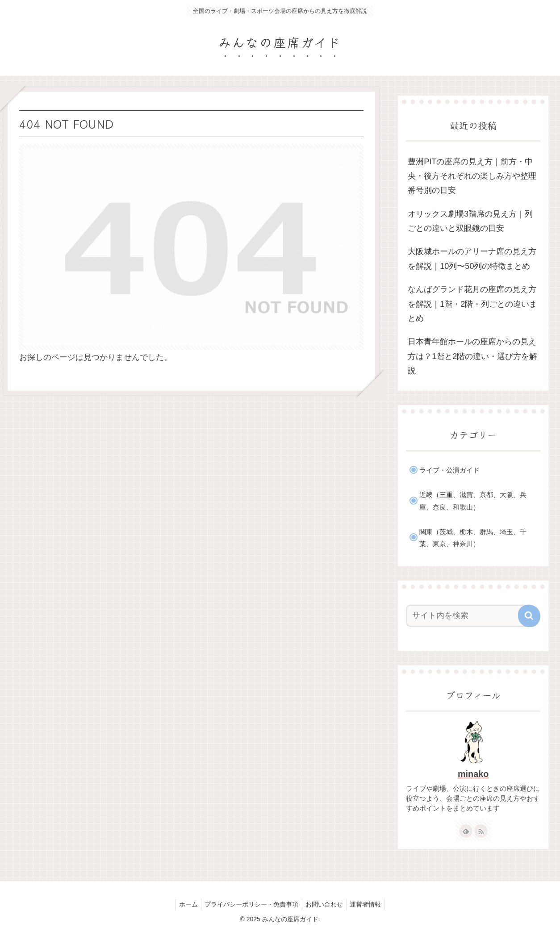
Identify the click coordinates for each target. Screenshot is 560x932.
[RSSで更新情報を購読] (481, 831)
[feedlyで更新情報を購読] (466, 831)
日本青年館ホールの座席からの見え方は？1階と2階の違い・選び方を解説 (472, 356)
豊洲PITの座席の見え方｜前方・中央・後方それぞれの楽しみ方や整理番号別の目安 (472, 176)
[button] (529, 616)
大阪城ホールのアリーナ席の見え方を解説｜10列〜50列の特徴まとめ (472, 259)
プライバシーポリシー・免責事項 (251, 904)
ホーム (185, 904)
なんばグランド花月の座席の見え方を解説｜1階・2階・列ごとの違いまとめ (472, 304)
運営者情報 (369, 904)
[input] (468, 616)
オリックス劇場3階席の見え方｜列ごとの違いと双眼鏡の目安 (470, 221)
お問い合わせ (326, 904)
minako (473, 774)
